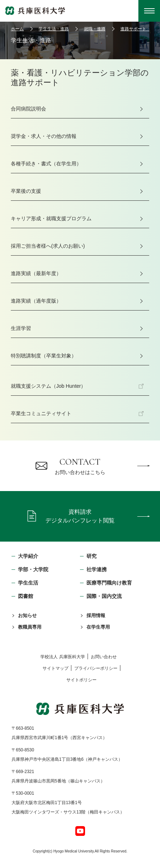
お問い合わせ (104, 657)
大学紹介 (28, 556)
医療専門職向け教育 (109, 583)
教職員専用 (30, 627)
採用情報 (96, 615)
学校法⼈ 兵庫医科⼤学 (63, 657)
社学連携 (97, 569)
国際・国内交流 (104, 596)
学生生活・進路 (54, 29)
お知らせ (27, 615)
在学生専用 (98, 627)
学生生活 (28, 583)
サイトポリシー (81, 680)
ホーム (17, 29)
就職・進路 (95, 29)
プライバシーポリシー (96, 668)
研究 (92, 556)
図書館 (26, 596)
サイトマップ (55, 668)
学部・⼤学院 (33, 569)
